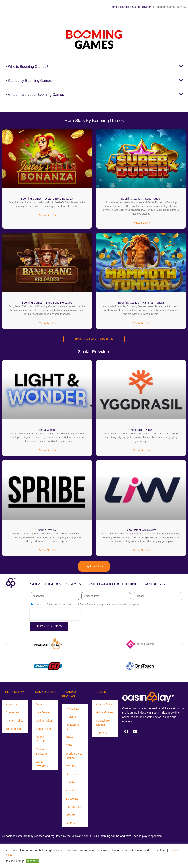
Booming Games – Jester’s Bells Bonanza (47, 199)
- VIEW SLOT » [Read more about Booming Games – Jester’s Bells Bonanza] (47, 215)
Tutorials (101, 734)
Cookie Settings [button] (15, 861)
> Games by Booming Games (28, 81)
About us (11, 705)
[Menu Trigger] (13, 7)
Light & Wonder (47, 430)
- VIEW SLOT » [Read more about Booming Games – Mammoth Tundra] (141, 323)
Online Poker (44, 722)
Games (125, 7)
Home (113, 7)
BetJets (71, 816)
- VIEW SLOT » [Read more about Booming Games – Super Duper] (141, 223)
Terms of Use (14, 730)
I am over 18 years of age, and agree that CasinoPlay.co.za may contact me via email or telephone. (88, 605)
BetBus (70, 824)
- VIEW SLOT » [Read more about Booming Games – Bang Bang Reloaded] (47, 323)
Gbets (70, 738)
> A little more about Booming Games (34, 95)
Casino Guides (105, 705)
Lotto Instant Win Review (141, 531)
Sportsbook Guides (103, 724)
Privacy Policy (15, 722)
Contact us (13, 713)
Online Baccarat (41, 752)
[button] (94, 66)
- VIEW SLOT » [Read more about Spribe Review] (47, 551)
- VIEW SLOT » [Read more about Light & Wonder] (47, 451)
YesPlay (71, 767)
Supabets (72, 791)
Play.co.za (72, 710)
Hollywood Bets (72, 728)
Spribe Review (47, 531)
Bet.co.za (72, 800)
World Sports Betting (74, 757)
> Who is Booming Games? (27, 67)
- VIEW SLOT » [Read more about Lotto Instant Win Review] (141, 551)
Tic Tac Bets (73, 808)
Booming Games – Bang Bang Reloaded (47, 303)
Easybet (71, 718)
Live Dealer (43, 713)
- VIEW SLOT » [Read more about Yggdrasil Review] (141, 451)
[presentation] (55, 615)
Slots (39, 705)
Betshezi (71, 775)
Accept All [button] (32, 861)
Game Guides (105, 713)
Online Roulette (41, 740)
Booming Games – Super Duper (141, 199)
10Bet (70, 746)
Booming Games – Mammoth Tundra (141, 303)
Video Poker (43, 730)
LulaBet (71, 783)
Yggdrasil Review (141, 430)
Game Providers (142, 7)
